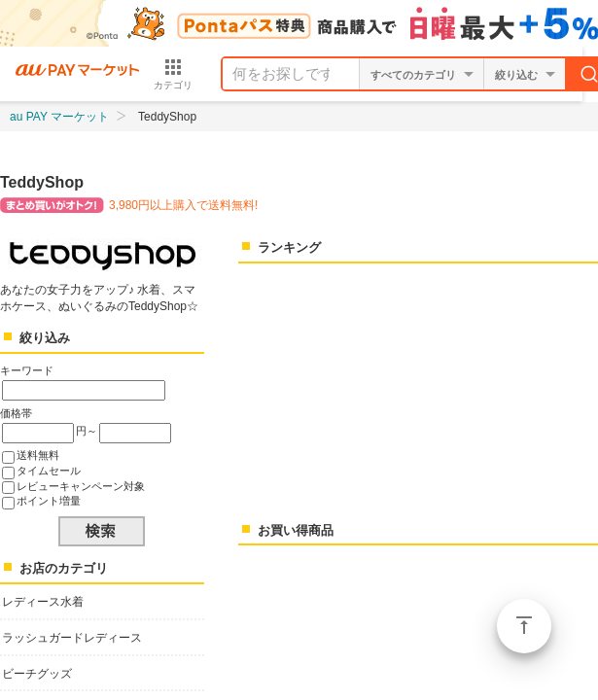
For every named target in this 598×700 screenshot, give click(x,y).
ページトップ (524, 626)
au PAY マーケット (59, 117)
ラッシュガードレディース (72, 638)
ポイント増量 (49, 501)
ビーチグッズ (37, 674)
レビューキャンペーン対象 (81, 486)
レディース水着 (43, 602)
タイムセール (49, 471)
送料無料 (38, 455)
